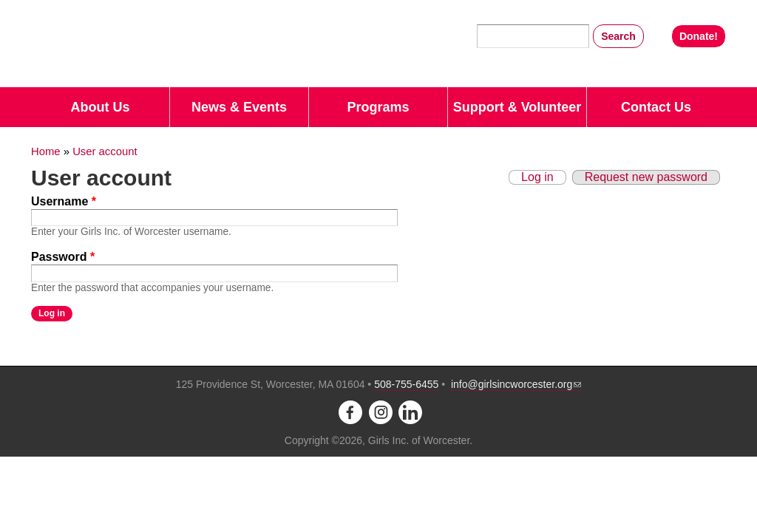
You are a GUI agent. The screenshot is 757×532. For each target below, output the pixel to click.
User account (105, 151)
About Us (101, 107)
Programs (378, 107)
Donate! (699, 36)
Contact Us (656, 107)
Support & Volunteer (517, 107)
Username (64, 201)
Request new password (646, 177)
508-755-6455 (406, 384)
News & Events (239, 107)
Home (46, 151)
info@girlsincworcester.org (516, 384)
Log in (537, 177)
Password (63, 257)
